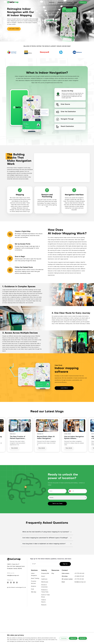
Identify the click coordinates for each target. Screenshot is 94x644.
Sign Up (65, 564)
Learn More (64, 388)
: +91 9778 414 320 (79, 579)
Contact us (83, 2)
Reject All (73, 638)
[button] (52, 2)
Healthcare (44, 579)
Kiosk (32, 589)
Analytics (34, 586)
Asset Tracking (35, 578)
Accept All (83, 638)
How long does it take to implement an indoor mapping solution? (44, 544)
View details (16, 448)
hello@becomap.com (13, 576)
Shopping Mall (45, 573)
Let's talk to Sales (14, 29)
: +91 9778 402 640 (79, 573)
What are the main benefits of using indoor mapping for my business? (46, 532)
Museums (44, 605)
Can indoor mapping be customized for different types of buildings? (45, 538)
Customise (64, 638)
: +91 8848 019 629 (79, 576)
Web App (34, 592)
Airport (43, 576)
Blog (75, 2)
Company (69, 2)
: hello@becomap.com (80, 582)
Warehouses (45, 582)
